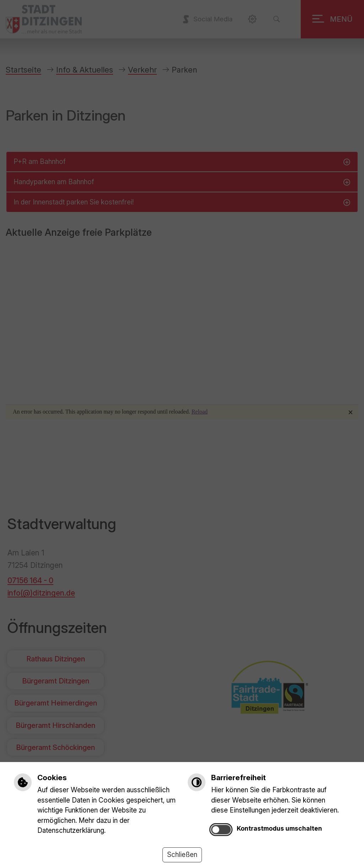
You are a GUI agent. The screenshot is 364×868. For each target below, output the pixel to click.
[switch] (221, 830)
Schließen (182, 855)
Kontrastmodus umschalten (279, 828)
